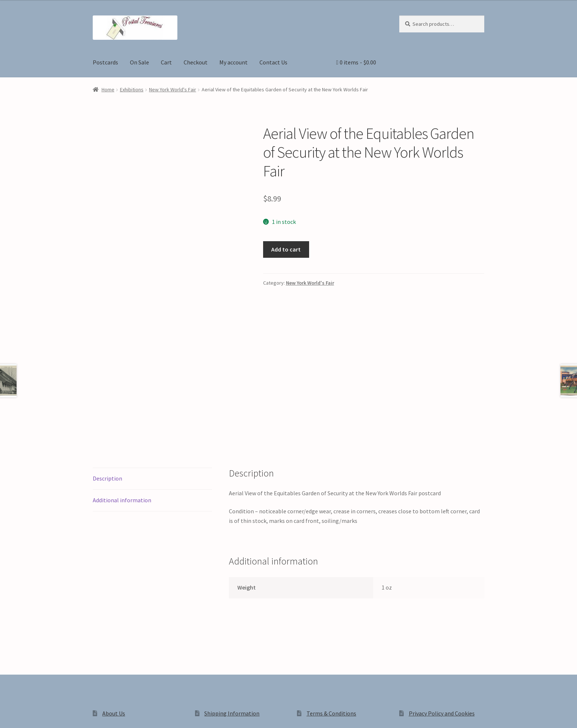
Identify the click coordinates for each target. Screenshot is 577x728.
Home (108, 89)
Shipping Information (232, 609)
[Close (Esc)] (62, 714)
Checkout (196, 62)
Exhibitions (132, 89)
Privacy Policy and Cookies (442, 609)
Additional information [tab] (122, 396)
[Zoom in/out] (8, 714)
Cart (166, 62)
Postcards (105, 62)
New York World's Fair (173, 89)
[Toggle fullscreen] (26, 714)
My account (233, 62)
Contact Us (273, 62)
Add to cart (286, 249)
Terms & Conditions (331, 609)
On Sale (139, 62)
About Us (114, 609)
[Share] (44, 714)
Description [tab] (107, 374)
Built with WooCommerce (196, 665)
